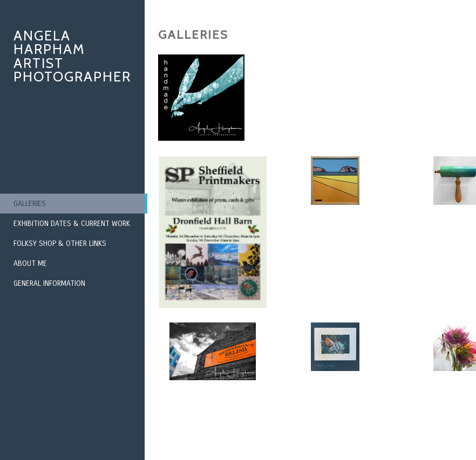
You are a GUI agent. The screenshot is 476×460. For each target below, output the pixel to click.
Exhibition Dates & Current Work (72, 224)
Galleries (30, 204)
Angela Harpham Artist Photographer (72, 56)
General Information (49, 283)
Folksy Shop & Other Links (60, 243)
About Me (30, 263)
